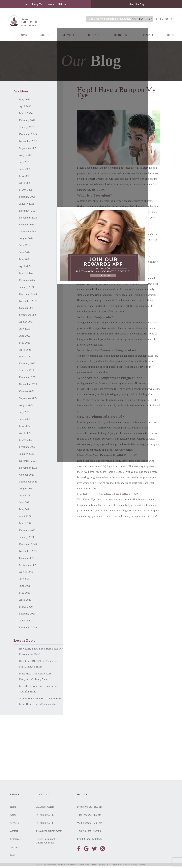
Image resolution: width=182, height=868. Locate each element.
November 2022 (28, 386)
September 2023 (28, 316)
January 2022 (27, 455)
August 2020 (26, 573)
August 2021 (26, 490)
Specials (148, 39)
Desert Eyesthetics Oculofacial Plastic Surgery (58, 866)
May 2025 (25, 177)
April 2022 (25, 434)
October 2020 (27, 559)
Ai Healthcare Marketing (96, 866)
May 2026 (25, 101)
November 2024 (28, 219)
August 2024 (26, 240)
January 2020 (27, 622)
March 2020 (26, 608)
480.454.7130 (140, 19)
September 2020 (28, 566)
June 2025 (25, 170)
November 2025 (28, 143)
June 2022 (25, 421)
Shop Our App (136, 4)
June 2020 (25, 587)
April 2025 (25, 184)
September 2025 (28, 150)
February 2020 (27, 615)
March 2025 (26, 191)
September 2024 (28, 233)
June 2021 (25, 504)
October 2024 (27, 226)
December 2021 (28, 462)
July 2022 (25, 414)
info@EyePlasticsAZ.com (49, 832)
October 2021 (27, 476)
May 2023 (25, 344)
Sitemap (145, 866)
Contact (94, 39)
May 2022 (25, 427)
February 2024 (27, 282)
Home (23, 39)
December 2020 (28, 546)
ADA (109, 866)
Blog (171, 39)
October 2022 (27, 393)
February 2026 (27, 122)
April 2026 (25, 108)
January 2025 (27, 205)
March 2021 (26, 525)
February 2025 (27, 198)
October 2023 (27, 309)
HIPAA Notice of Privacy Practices (126, 866)
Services (69, 39)
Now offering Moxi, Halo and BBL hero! (45, 4)
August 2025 (26, 157)
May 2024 (25, 261)
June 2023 (25, 337)
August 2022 (26, 407)
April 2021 (25, 518)
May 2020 (25, 594)
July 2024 (25, 247)
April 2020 (25, 601)
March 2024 (26, 275)
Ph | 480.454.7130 (45, 816)
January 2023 (27, 372)
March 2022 (26, 441)
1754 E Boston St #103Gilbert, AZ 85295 (47, 842)
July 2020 (25, 580)
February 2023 (27, 365)
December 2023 (28, 295)
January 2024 (27, 289)
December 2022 (28, 379)
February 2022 (27, 448)
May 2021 (25, 511)
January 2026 (27, 129)
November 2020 (28, 553)
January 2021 (27, 539)
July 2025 (25, 163)
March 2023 (26, 358)
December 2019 (28, 629)
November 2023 (28, 302)
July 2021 (25, 497)
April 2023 (25, 351)
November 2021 (28, 469)
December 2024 (28, 212)
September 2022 (28, 400)
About (45, 39)
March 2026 (26, 115)
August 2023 (26, 323)
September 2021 (28, 483)
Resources (121, 39)
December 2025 (28, 136)
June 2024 (25, 254)
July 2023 (25, 330)
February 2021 (27, 532)
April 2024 (25, 268)
